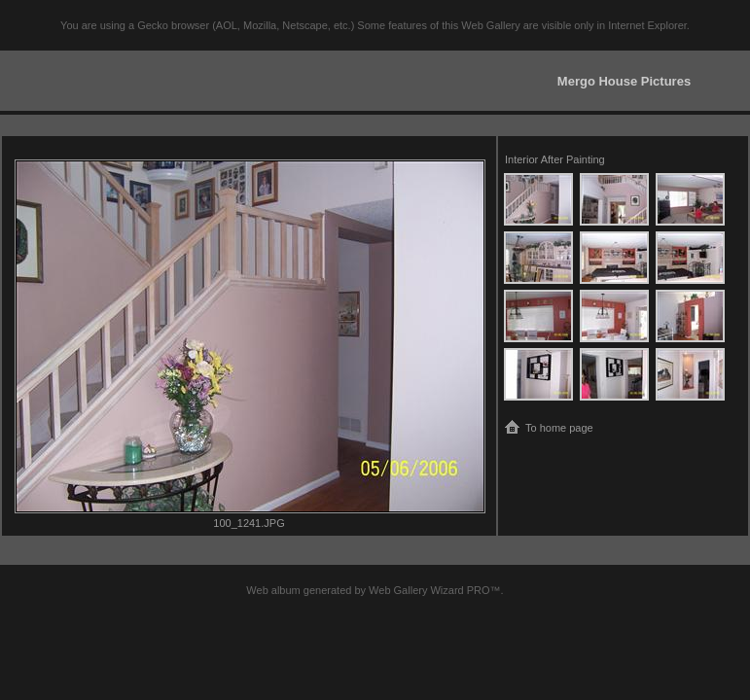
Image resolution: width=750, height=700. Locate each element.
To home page (559, 428)
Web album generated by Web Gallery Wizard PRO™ (373, 590)
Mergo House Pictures (624, 81)
